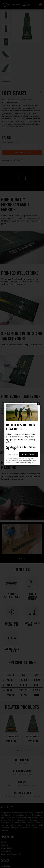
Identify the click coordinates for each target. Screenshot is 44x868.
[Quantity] (22, 147)
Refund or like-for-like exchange (22, 785)
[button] (19, 559)
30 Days (22, 782)
